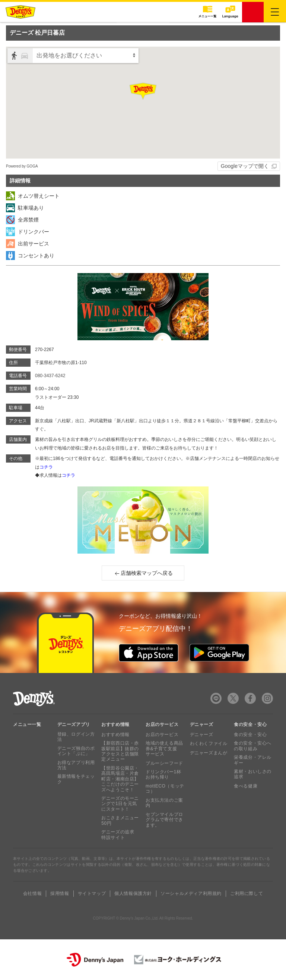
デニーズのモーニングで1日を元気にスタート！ (120, 804)
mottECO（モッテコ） (165, 789)
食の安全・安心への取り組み (253, 746)
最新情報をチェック (76, 779)
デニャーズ (202, 735)
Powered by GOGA (22, 166)
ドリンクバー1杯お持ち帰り (163, 774)
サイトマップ (92, 893)
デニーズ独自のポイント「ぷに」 (76, 751)
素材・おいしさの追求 (253, 774)
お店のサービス (162, 735)
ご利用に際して (247, 893)
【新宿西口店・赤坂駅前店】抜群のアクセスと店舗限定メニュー (120, 751)
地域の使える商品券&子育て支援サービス (164, 749)
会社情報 (32, 893)
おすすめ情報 (115, 735)
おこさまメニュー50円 (120, 820)
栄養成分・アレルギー (253, 760)
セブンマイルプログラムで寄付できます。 (164, 820)
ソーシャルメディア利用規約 (191, 893)
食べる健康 (246, 786)
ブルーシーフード (164, 763)
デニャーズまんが (209, 753)
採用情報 (60, 893)
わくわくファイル (209, 743)
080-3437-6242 (50, 376)
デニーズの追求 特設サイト (118, 835)
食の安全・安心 (250, 735)
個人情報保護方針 (133, 893)
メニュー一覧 (27, 724)
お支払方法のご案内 (164, 803)
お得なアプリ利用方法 (76, 765)
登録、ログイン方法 (76, 737)
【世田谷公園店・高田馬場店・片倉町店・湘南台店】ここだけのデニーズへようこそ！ (120, 779)
